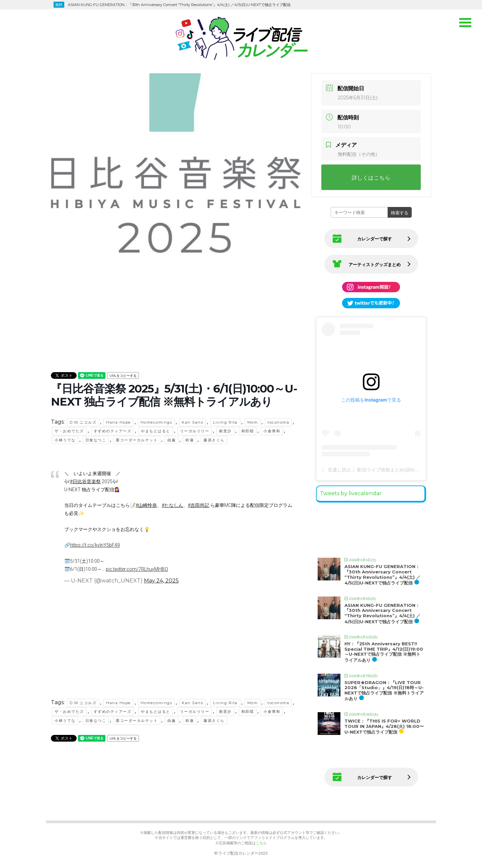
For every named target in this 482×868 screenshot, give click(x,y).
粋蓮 (190, 440)
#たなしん (172, 505)
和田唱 (248, 431)
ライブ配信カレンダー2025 (243, 853)
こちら (261, 843)
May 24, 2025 (161, 581)
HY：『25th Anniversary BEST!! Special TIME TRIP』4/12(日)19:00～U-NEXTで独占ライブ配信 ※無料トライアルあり (384, 652)
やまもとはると (156, 431)
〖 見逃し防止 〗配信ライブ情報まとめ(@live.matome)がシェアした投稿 (398, 470)
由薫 (172, 440)
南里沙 (225, 431)
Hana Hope (118, 422)
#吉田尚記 (198, 505)
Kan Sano (192, 422)
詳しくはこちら (371, 178)
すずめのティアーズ (113, 431)
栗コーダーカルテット (137, 440)
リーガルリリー (195, 431)
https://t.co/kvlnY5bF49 (95, 545)
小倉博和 (272, 431)
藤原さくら (214, 440)
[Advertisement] (176, 302)
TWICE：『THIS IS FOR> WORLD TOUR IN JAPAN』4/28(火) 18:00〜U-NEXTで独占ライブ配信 (384, 726)
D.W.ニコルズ (83, 422)
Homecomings (156, 422)
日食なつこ (96, 440)
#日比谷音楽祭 (85, 481)
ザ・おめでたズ (69, 431)
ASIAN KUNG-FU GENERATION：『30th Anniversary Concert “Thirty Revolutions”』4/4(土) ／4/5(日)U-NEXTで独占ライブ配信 (382, 575)
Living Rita (225, 422)
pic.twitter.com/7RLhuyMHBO (137, 569)
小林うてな (65, 440)
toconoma (278, 422)
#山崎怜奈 (146, 505)
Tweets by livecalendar (351, 493)
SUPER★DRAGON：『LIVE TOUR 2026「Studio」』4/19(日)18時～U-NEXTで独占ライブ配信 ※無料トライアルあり (384, 691)
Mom (253, 422)
